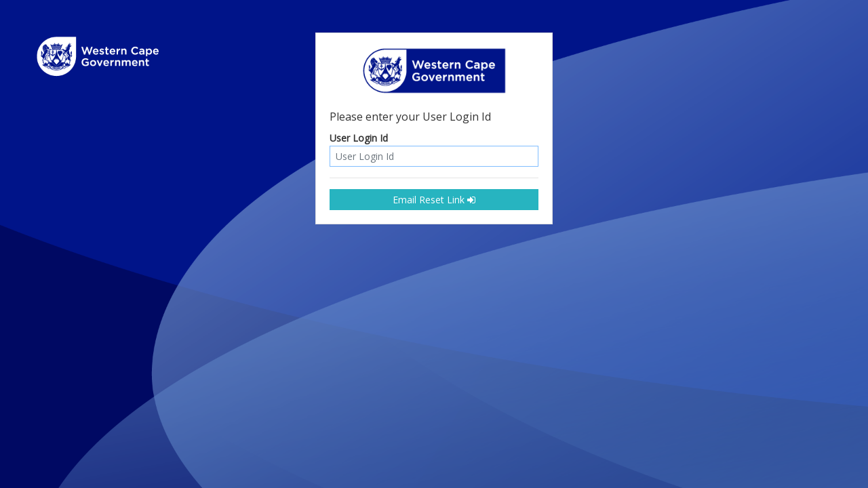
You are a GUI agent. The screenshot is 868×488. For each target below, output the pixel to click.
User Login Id (359, 139)
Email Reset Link (434, 200)
